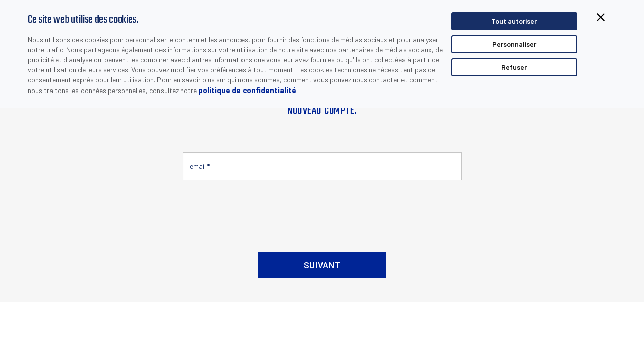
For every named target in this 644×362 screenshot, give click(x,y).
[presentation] (259, 212)
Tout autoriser (514, 21)
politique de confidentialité (247, 90)
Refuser (514, 67)
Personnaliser (514, 44)
